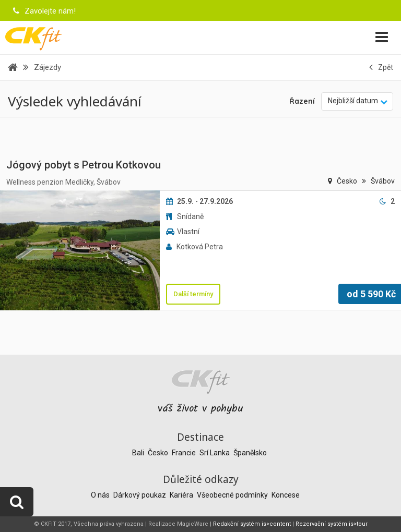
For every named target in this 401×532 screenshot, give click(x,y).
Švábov (383, 181)
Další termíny (193, 294)
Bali (139, 453)
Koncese (286, 495)
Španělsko (250, 453)
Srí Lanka (215, 453)
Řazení (302, 101)
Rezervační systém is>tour (332, 524)
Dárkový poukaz (140, 495)
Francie (185, 453)
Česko (348, 181)
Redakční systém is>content (252, 524)
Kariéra (182, 495)
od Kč (371, 294)
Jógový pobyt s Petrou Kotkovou (84, 165)
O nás (101, 495)
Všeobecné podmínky (233, 495)
